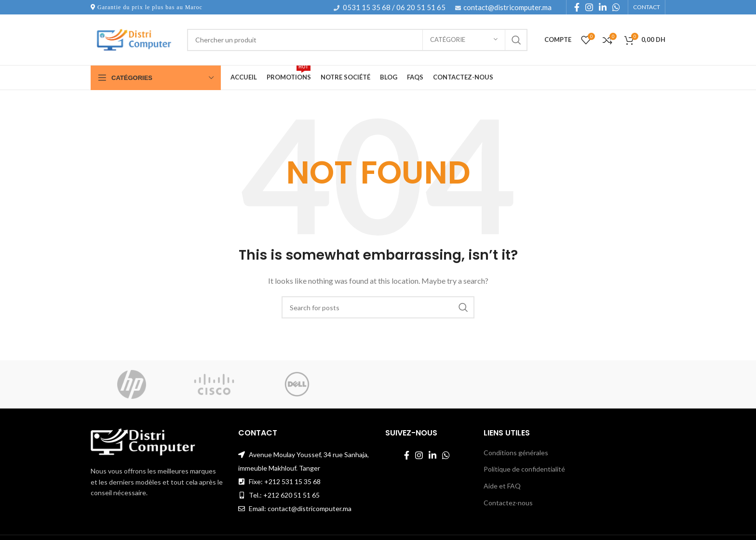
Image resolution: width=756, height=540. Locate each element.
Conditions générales (516, 453)
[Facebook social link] (577, 7)
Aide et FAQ (502, 486)
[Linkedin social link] (603, 7)
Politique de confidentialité (524, 469)
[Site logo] (134, 39)
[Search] (357, 40)
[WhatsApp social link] (616, 7)
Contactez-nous (508, 503)
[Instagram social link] (589, 7)
